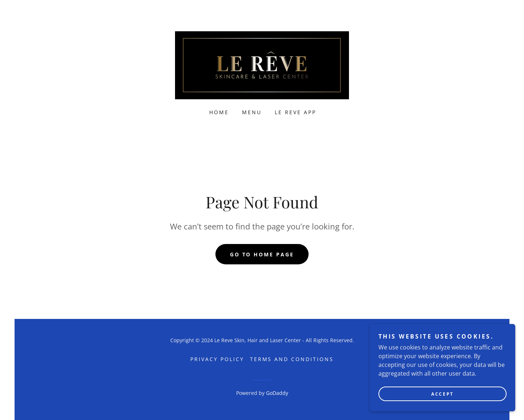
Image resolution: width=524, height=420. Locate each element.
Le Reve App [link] (295, 112)
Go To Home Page (262, 254)
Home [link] (219, 112)
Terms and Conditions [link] (292, 359)
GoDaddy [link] (277, 393)
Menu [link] (252, 112)
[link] (262, 65)
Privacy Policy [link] (217, 359)
